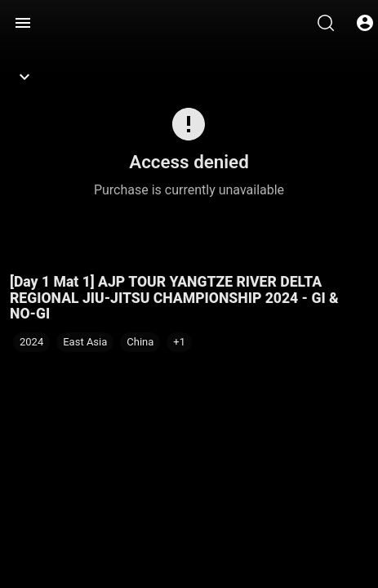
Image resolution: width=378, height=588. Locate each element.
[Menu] (23, 23)
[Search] (326, 23)
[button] (179, 342)
